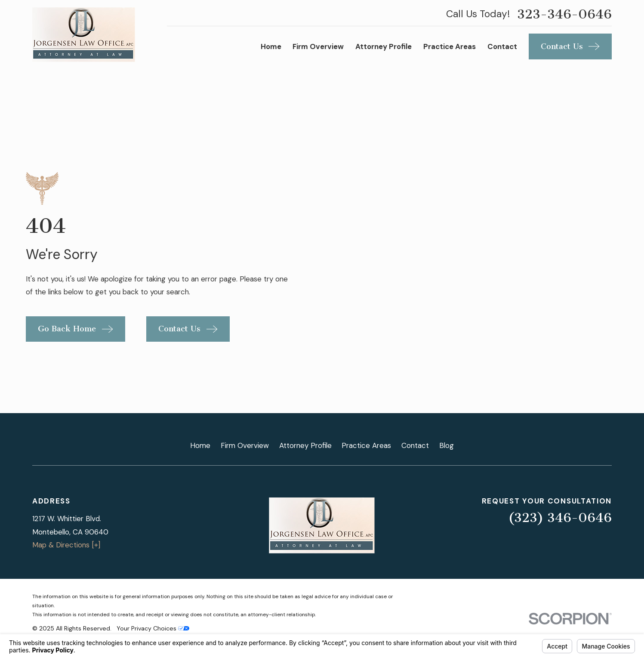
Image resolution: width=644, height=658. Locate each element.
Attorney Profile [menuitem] (384, 46)
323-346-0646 (564, 14)
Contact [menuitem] (502, 46)
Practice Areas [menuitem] (450, 46)
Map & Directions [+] (66, 545)
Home (200, 445)
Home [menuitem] (271, 46)
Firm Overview (245, 445)
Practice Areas (366, 445)
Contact (415, 445)
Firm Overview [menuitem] (318, 46)
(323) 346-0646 (560, 518)
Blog (447, 445)
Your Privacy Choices (153, 628)
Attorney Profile (305, 445)
